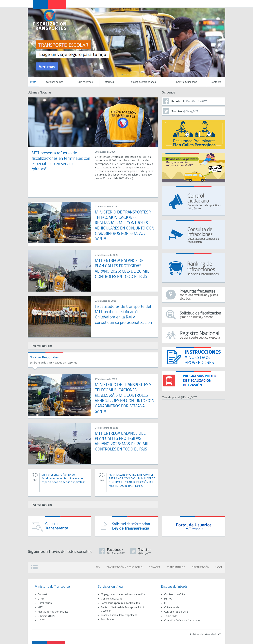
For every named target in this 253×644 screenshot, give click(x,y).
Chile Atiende (172, 606)
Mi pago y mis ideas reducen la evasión (123, 593)
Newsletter (209, 4)
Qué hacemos (85, 82)
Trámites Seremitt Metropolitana (119, 614)
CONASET (155, 566)
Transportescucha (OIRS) (192, 4)
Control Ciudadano (187, 82)
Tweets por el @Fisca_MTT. (180, 397)
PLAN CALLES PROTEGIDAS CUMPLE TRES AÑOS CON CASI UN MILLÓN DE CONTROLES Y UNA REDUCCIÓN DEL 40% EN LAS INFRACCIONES (132, 481)
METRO (168, 598)
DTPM (41, 598)
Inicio (33, 82)
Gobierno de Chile (175, 593)
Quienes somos (55, 82)
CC (220, 633)
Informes (109, 82)
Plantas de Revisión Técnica (53, 611)
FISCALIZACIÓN (201, 566)
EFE (166, 602)
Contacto (216, 82)
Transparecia (201, 4)
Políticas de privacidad (203, 633)
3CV (99, 566)
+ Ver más (41, 345)
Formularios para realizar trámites (120, 602)
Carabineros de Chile (176, 611)
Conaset (42, 593)
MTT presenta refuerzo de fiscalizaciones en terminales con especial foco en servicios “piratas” (64, 477)
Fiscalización (45, 602)
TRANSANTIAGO (177, 566)
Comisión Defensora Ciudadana (182, 619)
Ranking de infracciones (143, 82)
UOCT (219, 566)
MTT (40, 606)
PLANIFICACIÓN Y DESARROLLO (126, 566)
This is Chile (171, 615)
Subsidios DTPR (46, 615)
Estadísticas (108, 618)
